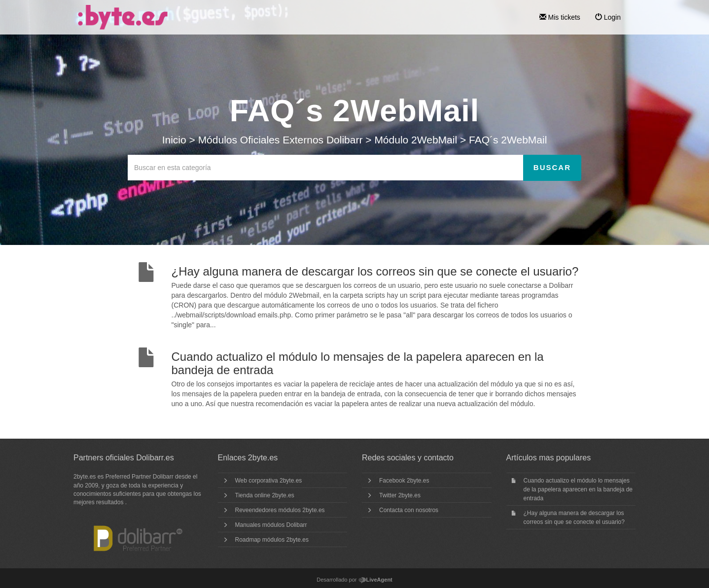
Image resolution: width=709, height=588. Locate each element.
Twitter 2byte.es (400, 495)
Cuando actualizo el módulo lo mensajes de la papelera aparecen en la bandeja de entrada (578, 489)
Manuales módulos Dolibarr (271, 525)
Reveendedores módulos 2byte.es (280, 510)
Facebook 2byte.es (404, 481)
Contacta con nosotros (409, 510)
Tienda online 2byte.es (265, 495)
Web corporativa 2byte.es (269, 481)
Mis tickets (560, 17)
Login (608, 17)
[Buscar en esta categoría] (326, 168)
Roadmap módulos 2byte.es (272, 540)
